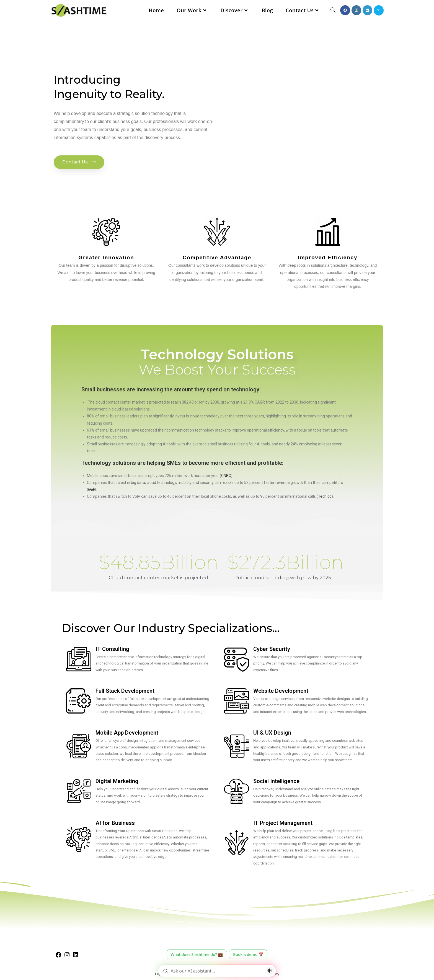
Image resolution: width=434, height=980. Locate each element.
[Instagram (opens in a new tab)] (356, 10)
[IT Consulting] (79, 659)
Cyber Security (272, 649)
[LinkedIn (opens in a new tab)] (367, 10)
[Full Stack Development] (79, 701)
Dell (91, 489)
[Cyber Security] (237, 659)
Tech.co (325, 496)
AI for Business (115, 823)
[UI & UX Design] (237, 746)
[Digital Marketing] (79, 791)
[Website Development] (237, 701)
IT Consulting (112, 649)
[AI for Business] (79, 839)
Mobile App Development (127, 733)
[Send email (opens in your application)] (379, 10)
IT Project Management (283, 823)
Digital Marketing (117, 781)
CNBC (226, 476)
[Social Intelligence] (237, 791)
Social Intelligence (276, 781)
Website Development (281, 691)
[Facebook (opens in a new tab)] (345, 10)
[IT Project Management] (237, 843)
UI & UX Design (272, 733)
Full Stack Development (125, 691)
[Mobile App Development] (79, 746)
